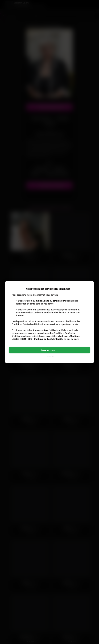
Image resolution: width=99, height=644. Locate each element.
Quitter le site (50, 357)
